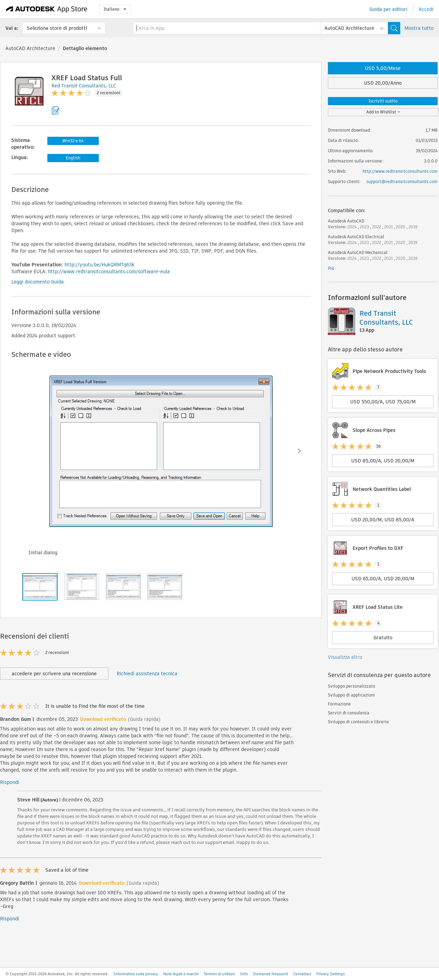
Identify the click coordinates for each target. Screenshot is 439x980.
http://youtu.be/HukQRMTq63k (99, 265)
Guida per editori (388, 9)
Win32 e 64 (73, 141)
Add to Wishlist (383, 112)
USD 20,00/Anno (383, 83)
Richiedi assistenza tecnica (147, 674)
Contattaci (302, 974)
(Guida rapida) (144, 719)
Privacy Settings (331, 974)
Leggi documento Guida (38, 282)
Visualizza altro (345, 657)
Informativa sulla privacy (136, 974)
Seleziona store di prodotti (57, 28)
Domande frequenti (271, 974)
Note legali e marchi (181, 974)
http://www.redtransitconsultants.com (400, 171)
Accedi (426, 9)
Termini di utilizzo (219, 974)
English (73, 158)
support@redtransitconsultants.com (402, 182)
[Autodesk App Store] (47, 9)
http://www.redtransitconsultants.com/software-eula (109, 271)
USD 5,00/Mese (383, 68)
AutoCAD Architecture (30, 48)
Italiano (115, 9)
